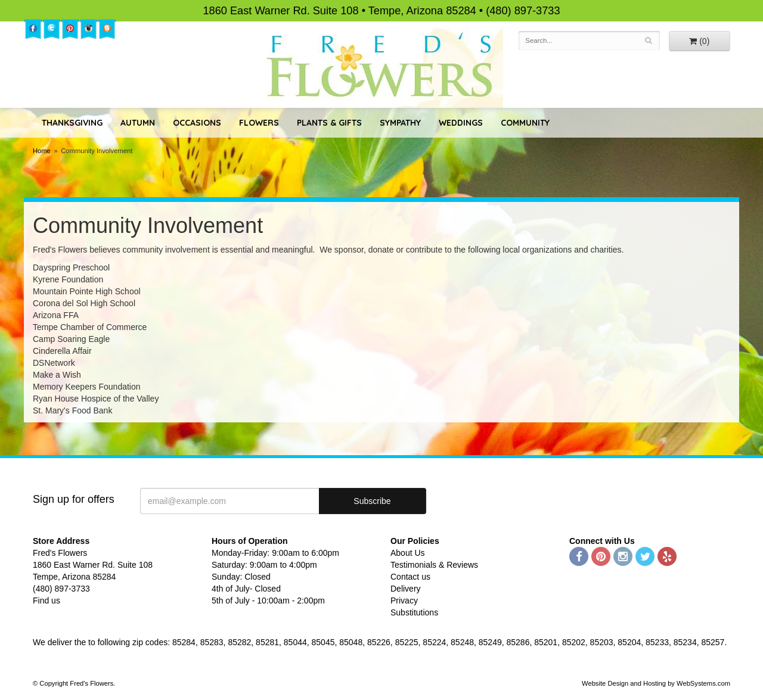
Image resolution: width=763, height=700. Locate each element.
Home (42, 151)
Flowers (259, 123)
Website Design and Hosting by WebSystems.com (656, 683)
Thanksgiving (72, 123)
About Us (408, 553)
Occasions (197, 123)
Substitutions (414, 612)
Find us (46, 601)
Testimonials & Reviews (434, 565)
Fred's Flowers (382, 66)
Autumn (138, 123)
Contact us (410, 577)
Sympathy (400, 123)
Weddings (461, 123)
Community (525, 123)
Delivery (406, 589)
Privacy (404, 601)
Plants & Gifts (329, 123)
